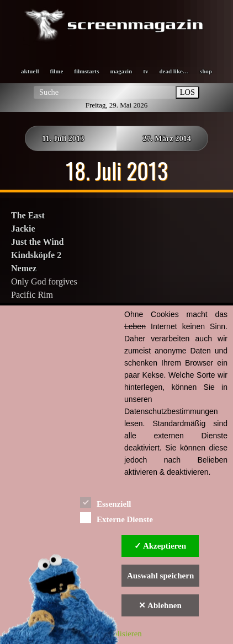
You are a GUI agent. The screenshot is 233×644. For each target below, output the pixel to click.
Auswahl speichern (160, 576)
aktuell (30, 71)
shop (206, 71)
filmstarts (86, 71)
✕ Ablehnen (160, 605)
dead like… (174, 71)
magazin (121, 71)
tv (145, 71)
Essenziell (106, 502)
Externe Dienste (116, 517)
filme (56, 71)
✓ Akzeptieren (160, 546)
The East (28, 215)
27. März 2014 (167, 138)
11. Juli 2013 (63, 138)
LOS (187, 92)
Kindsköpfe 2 (36, 255)
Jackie (23, 229)
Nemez (24, 268)
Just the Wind (37, 242)
